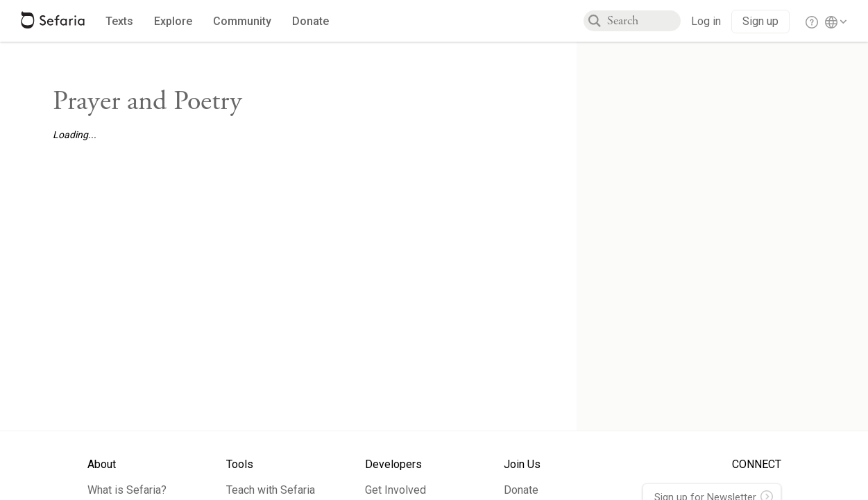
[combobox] (644, 21)
